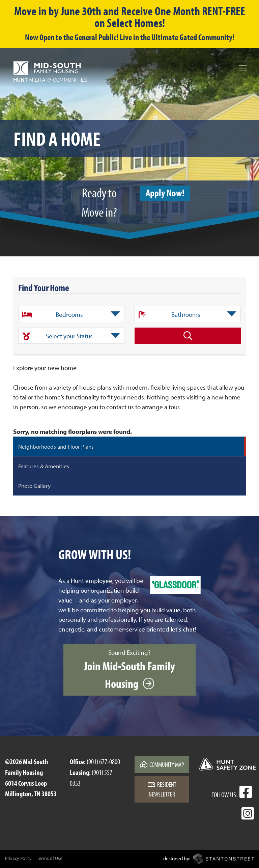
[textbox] (71, 314)
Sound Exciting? (129, 670)
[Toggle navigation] (243, 68)
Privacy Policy (18, 858)
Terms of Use (50, 858)
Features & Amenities (44, 466)
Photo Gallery (34, 485)
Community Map (162, 764)
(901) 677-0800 (103, 761)
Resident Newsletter (162, 789)
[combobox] (71, 314)
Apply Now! (165, 193)
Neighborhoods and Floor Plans (56, 446)
